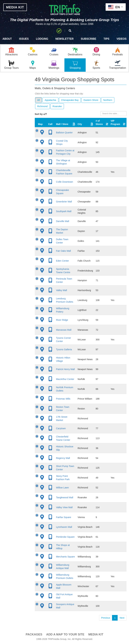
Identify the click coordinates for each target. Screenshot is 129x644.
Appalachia (50, 100)
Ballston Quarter (64, 133)
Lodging (42, 39)
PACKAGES (34, 634)
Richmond (42, 106)
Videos (121, 39)
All (39, 100)
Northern (108, 100)
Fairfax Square (64, 517)
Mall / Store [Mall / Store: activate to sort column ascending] (62, 124)
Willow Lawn (62, 488)
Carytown (61, 428)
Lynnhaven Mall (64, 527)
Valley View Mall (64, 507)
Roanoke (57, 106)
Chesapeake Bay (70, 100)
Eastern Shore (91, 100)
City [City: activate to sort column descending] (80, 124)
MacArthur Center (65, 379)
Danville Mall (63, 221)
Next (122, 618)
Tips (106, 39)
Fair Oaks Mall (63, 251)
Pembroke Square (65, 537)
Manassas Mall (64, 330)
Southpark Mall (64, 211)
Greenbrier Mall (64, 202)
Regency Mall (63, 458)
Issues (24, 39)
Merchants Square (65, 557)
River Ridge (62, 320)
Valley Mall (62, 290)
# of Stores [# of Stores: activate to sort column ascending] (99, 122)
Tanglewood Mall (65, 497)
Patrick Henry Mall (65, 369)
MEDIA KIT (15, 7)
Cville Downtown (64, 182)
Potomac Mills (63, 399)
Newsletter (64, 39)
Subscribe (88, 39)
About (7, 39)
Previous (106, 618)
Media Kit (96, 634)
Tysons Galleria (64, 349)
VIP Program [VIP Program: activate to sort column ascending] (115, 122)
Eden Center (63, 261)
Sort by (41, 114)
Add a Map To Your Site (65, 634)
